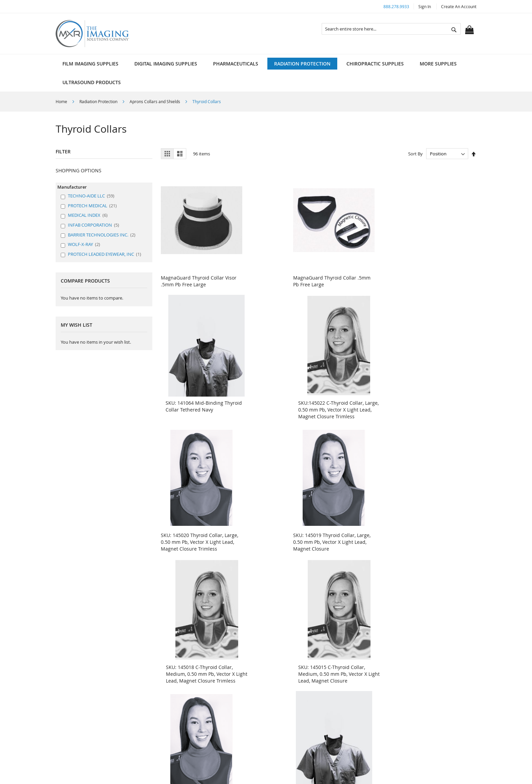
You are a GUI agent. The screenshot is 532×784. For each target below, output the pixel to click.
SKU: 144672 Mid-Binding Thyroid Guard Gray (270, 531)
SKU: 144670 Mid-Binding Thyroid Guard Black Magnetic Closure (356, 534)
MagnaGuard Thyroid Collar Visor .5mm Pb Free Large (192, 272)
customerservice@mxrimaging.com (423, 726)
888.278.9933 (396, 6)
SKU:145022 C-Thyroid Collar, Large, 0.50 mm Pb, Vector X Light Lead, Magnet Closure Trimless (435, 278)
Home (62, 101)
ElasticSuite (292, 774)
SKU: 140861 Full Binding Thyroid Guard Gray (430, 531)
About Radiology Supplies (305, 670)
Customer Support (297, 682)
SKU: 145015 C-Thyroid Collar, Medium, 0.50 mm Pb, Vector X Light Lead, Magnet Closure (437, 405)
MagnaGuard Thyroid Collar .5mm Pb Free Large (273, 272)
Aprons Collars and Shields (155, 101)
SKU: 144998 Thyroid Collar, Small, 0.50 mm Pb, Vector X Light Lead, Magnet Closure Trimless (192, 538)
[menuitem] (90, 64)
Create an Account (459, 6)
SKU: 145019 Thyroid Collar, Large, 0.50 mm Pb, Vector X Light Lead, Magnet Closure (272, 405)
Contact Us (183, 705)
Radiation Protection (99, 101)
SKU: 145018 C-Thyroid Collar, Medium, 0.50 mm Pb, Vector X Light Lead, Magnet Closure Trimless (356, 408)
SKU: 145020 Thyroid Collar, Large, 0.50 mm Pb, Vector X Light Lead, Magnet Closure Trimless (192, 408)
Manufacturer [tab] (72, 187)
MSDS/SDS (288, 693)
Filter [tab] (63, 151)
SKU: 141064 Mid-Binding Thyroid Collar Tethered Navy (355, 272)
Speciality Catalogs (297, 716)
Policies (179, 682)
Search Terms (186, 670)
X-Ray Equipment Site (301, 705)
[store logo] (92, 34)
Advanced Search (191, 693)
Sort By (415, 154)
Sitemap (180, 716)
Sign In (425, 6)
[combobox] (391, 29)
